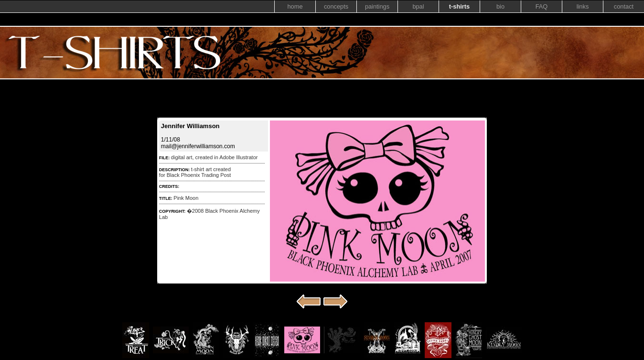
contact (624, 6)
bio (500, 6)
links (583, 6)
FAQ (542, 6)
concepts (336, 6)
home (295, 6)
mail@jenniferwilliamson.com (198, 146)
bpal (418, 6)
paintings (377, 6)
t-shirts (459, 6)
